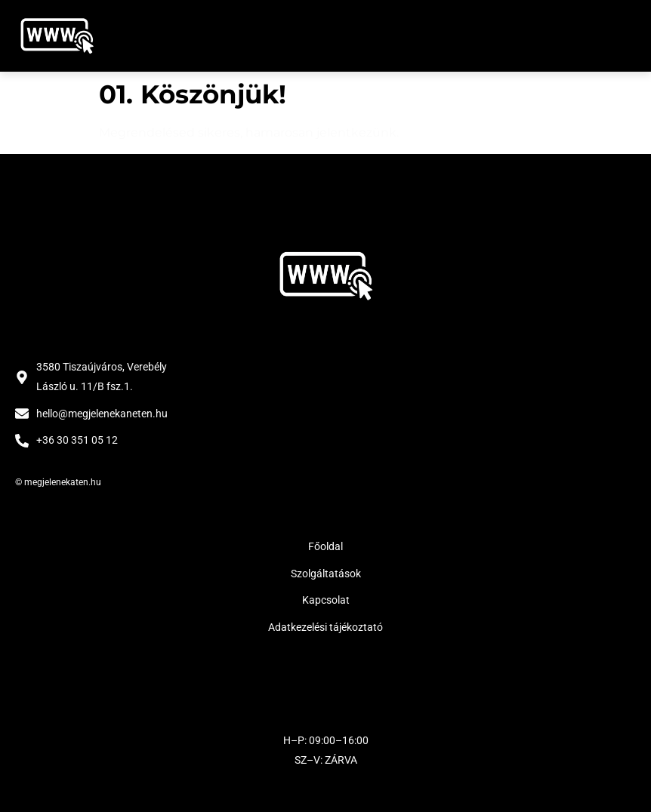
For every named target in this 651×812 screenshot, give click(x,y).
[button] (619, 36)
